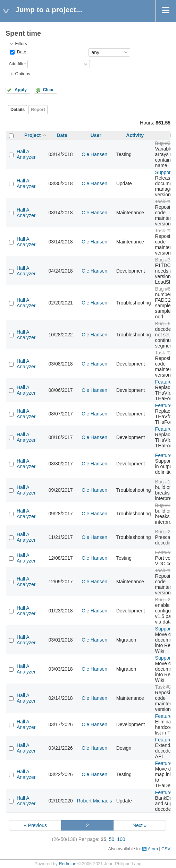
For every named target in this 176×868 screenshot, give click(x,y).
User (96, 135)
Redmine (67, 864)
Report (38, 110)
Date (21, 52)
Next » (140, 825)
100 (121, 839)
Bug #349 (166, 260)
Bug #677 (166, 324)
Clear (48, 90)
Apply (21, 90)
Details (18, 110)
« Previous (35, 825)
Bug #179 (166, 482)
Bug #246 (166, 532)
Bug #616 (166, 289)
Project (32, 135)
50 (112, 839)
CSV (166, 849)
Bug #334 (166, 143)
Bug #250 (166, 600)
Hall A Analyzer (26, 154)
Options (22, 74)
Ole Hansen (94, 154)
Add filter (17, 64)
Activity (135, 135)
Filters (21, 44)
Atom (153, 849)
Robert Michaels (95, 801)
